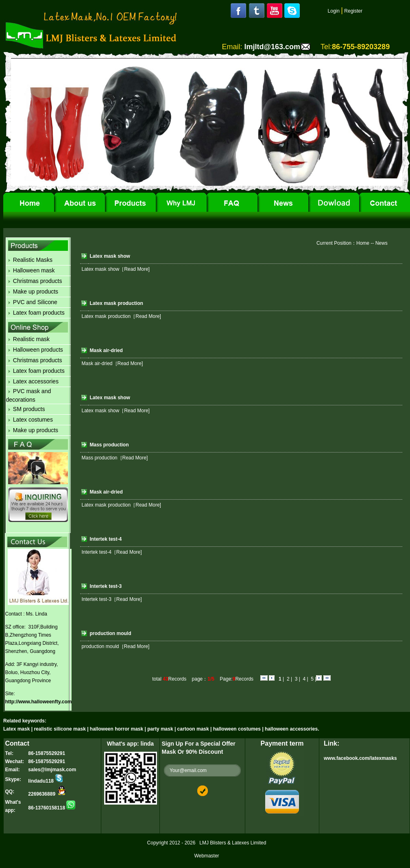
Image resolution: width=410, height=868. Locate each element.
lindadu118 (46, 781)
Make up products (36, 292)
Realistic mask (31, 339)
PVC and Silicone (35, 302)
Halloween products (38, 350)
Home (363, 243)
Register (353, 11)
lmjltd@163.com (272, 47)
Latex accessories (36, 381)
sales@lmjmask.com (52, 770)
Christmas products (38, 281)
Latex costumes (33, 420)
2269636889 (47, 794)
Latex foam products (39, 313)
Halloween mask (34, 270)
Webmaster (206, 856)
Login (334, 11)
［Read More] (134, 269)
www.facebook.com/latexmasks (360, 758)
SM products (29, 409)
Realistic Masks (33, 260)
